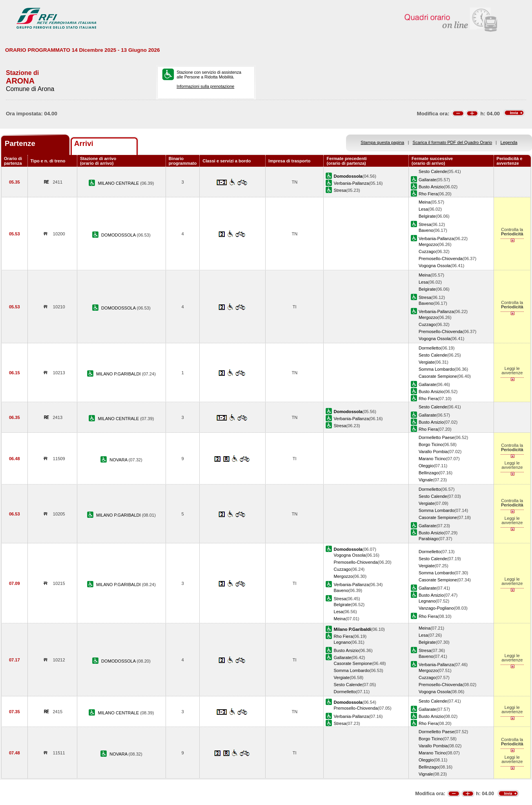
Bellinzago (429, 473)
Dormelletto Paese (436, 437)
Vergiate (427, 362)
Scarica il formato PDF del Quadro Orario (453, 142)
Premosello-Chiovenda (441, 259)
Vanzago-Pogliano (436, 608)
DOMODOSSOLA (119, 235)
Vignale (426, 480)
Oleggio (426, 466)
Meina (425, 202)
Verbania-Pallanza (351, 183)
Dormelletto (430, 348)
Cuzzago (427, 251)
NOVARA (119, 460)
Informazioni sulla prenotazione (205, 86)
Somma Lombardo (436, 369)
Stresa (340, 190)
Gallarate (427, 180)
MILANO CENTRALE (119, 183)
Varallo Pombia (433, 452)
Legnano (427, 601)
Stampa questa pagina (382, 142)
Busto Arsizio (431, 187)
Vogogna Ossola (435, 266)
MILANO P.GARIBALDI (119, 374)
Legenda (509, 142)
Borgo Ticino (431, 444)
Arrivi (84, 143)
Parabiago (429, 539)
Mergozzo (428, 244)
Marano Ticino (432, 459)
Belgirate (427, 216)
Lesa (423, 209)
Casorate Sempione (438, 376)
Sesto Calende (433, 171)
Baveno (426, 230)
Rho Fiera (428, 194)
